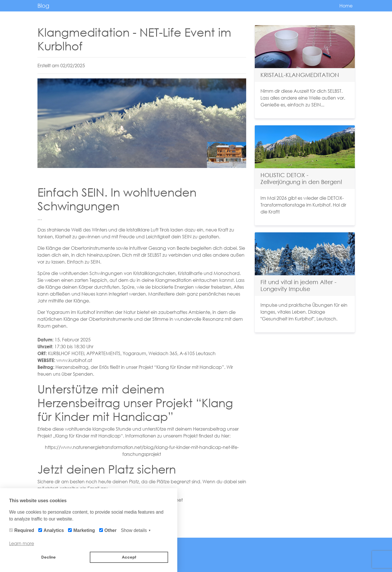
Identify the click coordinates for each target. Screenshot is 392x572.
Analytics (54, 530)
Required (24, 530)
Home (346, 6)
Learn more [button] (22, 543)
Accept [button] (129, 557)
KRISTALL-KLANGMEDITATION (300, 75)
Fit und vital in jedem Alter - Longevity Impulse (299, 285)
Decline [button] (48, 557)
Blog (43, 6)
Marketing (84, 530)
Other (111, 530)
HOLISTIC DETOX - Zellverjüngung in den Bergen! (301, 178)
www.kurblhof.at (74, 360)
